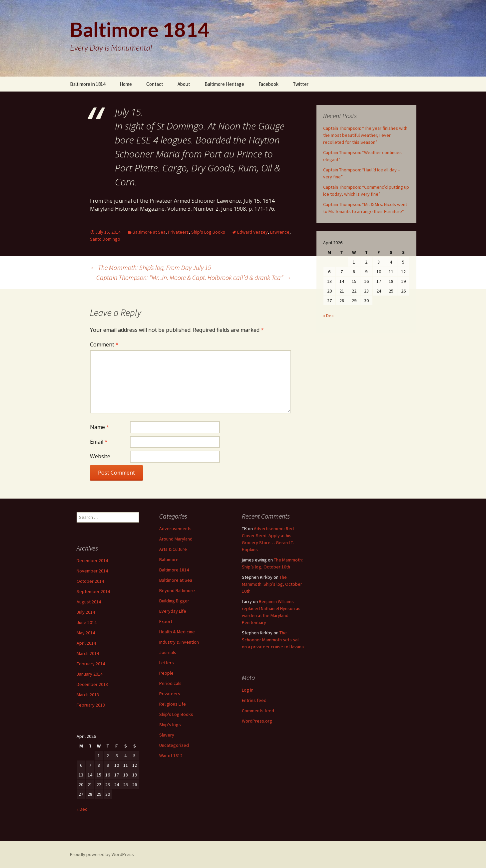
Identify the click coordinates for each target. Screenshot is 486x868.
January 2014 (90, 674)
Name (100, 427)
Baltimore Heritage (224, 84)
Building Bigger (174, 601)
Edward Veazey (252, 232)
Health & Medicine (177, 632)
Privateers (178, 232)
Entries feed (254, 700)
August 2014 (89, 602)
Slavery (167, 735)
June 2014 (87, 622)
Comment (104, 344)
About (184, 84)
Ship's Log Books (208, 232)
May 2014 (86, 633)
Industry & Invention (179, 642)
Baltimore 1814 (174, 570)
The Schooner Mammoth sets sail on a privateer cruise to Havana (273, 640)
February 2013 (91, 705)
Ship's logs (170, 725)
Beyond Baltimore (177, 590)
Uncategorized (174, 745)
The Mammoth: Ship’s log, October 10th (272, 584)
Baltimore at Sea (149, 232)
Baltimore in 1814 (88, 84)
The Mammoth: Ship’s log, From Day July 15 (150, 267)
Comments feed (258, 711)
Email (99, 442)
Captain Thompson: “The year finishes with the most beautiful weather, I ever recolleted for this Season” (365, 135)
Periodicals (170, 683)
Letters (167, 663)
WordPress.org (257, 721)
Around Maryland (176, 539)
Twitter (301, 84)
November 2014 (92, 571)
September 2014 (93, 591)
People (166, 673)
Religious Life (173, 704)
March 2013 (88, 695)
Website (100, 456)
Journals (168, 652)
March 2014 (88, 653)
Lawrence (280, 232)
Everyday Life (173, 611)
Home (126, 84)
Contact (155, 84)
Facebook (268, 84)
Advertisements (175, 529)
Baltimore (169, 559)
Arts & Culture (173, 549)
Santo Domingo (105, 239)
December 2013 (92, 684)
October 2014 (90, 581)
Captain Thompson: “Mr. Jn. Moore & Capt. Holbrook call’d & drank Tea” (194, 277)
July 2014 (86, 612)
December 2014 (92, 560)
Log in (248, 690)
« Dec (328, 316)
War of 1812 (171, 756)
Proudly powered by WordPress (102, 854)
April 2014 (86, 643)
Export (166, 621)
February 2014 (91, 664)
